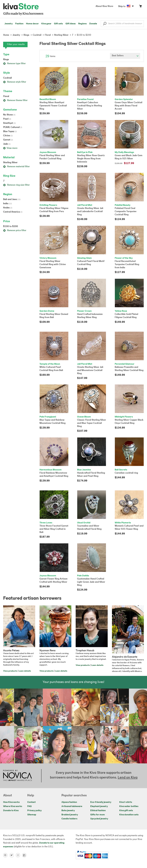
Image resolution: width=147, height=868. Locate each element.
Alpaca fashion (69, 802)
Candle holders (69, 819)
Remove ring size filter (16, 185)
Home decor (32, 24)
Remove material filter (16, 167)
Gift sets (58, 24)
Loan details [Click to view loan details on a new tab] (25, 671)
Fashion (19, 24)
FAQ (29, 806)
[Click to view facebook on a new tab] (25, 855)
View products (10, 671)
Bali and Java (12, 199)
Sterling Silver (10, 163)
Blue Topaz (10, 132)
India (7, 204)
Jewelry (9, 24)
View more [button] (10, 148)
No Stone (9, 115)
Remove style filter (15, 82)
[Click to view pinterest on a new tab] (6, 855)
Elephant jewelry (99, 806)
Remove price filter (15, 231)
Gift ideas (71, 24)
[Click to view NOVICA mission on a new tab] (18, 776)
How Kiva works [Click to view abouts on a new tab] (11, 802)
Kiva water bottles (129, 806)
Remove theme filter (15, 100)
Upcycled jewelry (99, 819)
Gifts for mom (98, 815)
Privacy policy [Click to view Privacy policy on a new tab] (34, 811)
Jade (7, 144)
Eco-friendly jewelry (101, 802)
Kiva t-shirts (126, 802)
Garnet (8, 140)
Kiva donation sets (129, 815)
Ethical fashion (98, 811)
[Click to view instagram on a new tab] (19, 855)
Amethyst (9, 123)
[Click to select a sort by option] (125, 56)
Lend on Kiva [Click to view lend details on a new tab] (128, 778)
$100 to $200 (11, 226)
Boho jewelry (68, 811)
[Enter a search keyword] (122, 24)
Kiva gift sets (126, 811)
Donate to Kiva (11, 811)
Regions (82, 24)
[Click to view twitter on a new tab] (13, 855)
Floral (6, 96)
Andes (8, 208)
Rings (6, 60)
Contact (31, 802)
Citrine (8, 136)
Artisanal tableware (72, 806)
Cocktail (7, 78)
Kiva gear (46, 24)
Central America (13, 212)
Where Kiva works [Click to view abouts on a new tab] (13, 806)
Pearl (7, 119)
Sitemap (32, 815)
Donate (93, 24)
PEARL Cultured (13, 127)
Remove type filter (14, 64)
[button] (105, 24)
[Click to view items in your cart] (140, 7)
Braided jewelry (70, 815)
